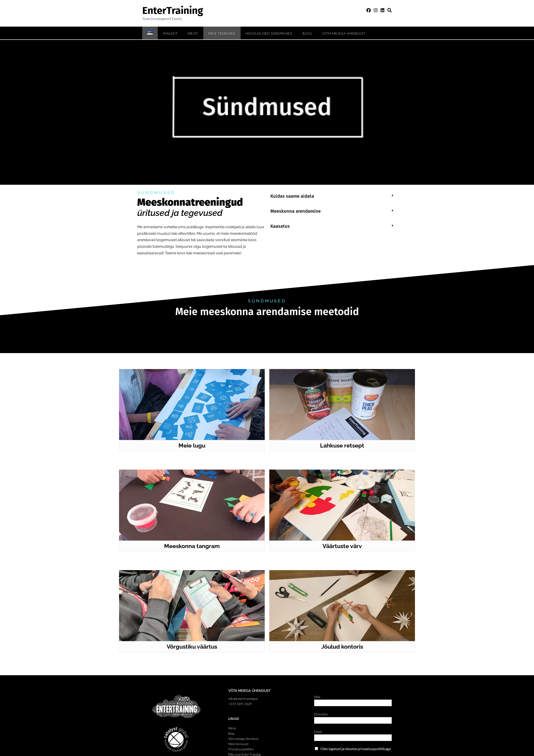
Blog (307, 33)
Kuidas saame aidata (292, 196)
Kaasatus (280, 226)
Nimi (318, 697)
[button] (332, 196)
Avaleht (170, 33)
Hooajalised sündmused (269, 33)
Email (319, 732)
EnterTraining (173, 11)
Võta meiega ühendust (344, 33)
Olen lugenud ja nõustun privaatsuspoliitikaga (356, 749)
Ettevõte (322, 714)
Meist (193, 33)
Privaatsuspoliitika (241, 749)
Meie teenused (222, 33)
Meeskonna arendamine (296, 211)
